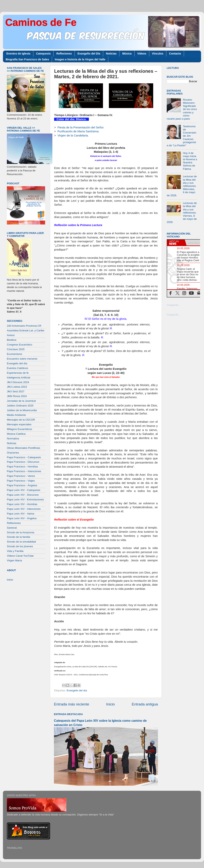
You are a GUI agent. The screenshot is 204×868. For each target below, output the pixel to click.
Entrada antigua (145, 704)
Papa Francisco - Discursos (23, 462)
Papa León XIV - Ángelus (22, 518)
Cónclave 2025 (16, 349)
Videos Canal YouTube (20, 556)
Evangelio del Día (89, 54)
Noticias (111, 54)
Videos (142, 54)
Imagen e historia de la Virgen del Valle (80, 59)
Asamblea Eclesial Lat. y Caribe (26, 330)
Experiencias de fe (18, 373)
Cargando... (174, 305)
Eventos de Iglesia (18, 54)
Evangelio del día (77, 690)
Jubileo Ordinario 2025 (20, 406)
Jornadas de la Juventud (21, 401)
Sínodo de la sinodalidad (21, 542)
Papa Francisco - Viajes (21, 481)
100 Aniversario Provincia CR (24, 326)
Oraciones (13, 453)
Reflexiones (64, 54)
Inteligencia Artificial (19, 378)
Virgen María (14, 560)
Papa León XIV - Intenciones (24, 509)
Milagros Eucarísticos (19, 429)
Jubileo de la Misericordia (22, 410)
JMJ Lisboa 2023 (17, 387)
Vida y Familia (15, 551)
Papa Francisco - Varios (21, 476)
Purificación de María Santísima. (78, 131)
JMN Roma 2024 (17, 396)
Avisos (11, 335)
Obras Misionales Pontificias (24, 448)
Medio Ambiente (16, 415)
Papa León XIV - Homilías (22, 504)
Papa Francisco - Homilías (22, 467)
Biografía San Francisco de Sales (27, 59)
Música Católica (16, 434)
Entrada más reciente (72, 704)
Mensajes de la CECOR (21, 420)
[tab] (176, 243)
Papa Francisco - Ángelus (22, 485)
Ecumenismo (15, 354)
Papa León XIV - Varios (21, 514)
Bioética (12, 340)
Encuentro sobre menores (22, 359)
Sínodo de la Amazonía (21, 532)
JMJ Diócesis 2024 (18, 382)
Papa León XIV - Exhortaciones (25, 499)
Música (127, 54)
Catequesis (43, 54)
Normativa (13, 439)
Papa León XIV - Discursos (23, 495)
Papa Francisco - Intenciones (24, 471)
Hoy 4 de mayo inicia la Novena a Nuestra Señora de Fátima (190, 161)
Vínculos (158, 54)
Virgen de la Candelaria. (73, 135)
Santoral (12, 528)
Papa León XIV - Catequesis (24, 490)
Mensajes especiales (19, 424)
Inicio (110, 704)
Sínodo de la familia (19, 537)
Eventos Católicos (17, 368)
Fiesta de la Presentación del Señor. (81, 127)
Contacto (175, 54)
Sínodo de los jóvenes (20, 546)
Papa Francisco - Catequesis (24, 457)
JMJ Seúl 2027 (16, 391)
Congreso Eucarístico (20, 345)
